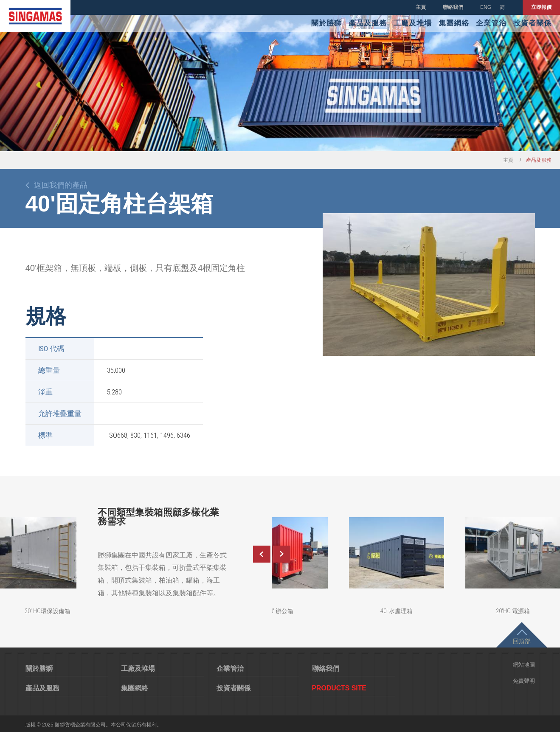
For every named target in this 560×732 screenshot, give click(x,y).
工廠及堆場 (413, 23)
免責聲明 (524, 681)
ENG (486, 7)
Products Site (339, 688)
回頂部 (522, 641)
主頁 (421, 7)
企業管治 (491, 23)
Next (282, 554)
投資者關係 (532, 23)
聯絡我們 (453, 7)
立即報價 (541, 7)
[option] (429, 284)
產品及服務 (368, 23)
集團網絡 (454, 23)
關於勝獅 (326, 23)
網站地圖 (524, 665)
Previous (262, 554)
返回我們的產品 (61, 185)
